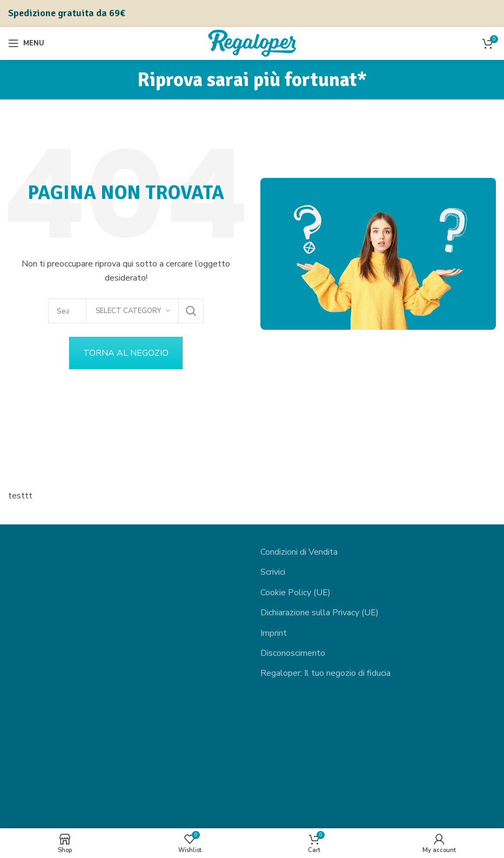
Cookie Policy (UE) (295, 593)
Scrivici (273, 572)
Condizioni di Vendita (299, 552)
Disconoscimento (293, 653)
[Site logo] (252, 43)
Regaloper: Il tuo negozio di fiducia (325, 673)
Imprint (274, 633)
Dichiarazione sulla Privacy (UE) (320, 613)
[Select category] (132, 311)
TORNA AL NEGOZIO (126, 353)
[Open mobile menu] (26, 43)
